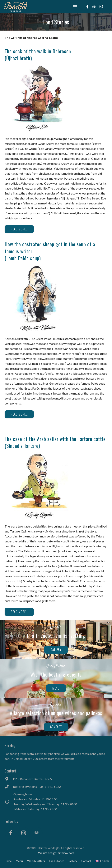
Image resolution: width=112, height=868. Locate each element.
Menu (19, 861)
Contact (86, 861)
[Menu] (75, 7)
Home (8, 861)
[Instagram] (24, 833)
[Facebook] (11, 833)
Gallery (73, 861)
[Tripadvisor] (37, 833)
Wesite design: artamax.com (56, 853)
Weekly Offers (36, 861)
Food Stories (57, 861)
